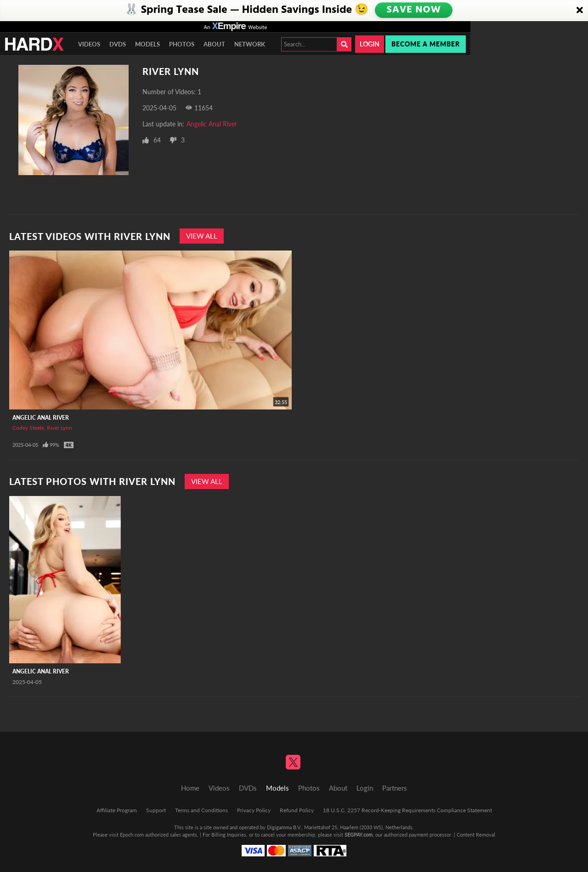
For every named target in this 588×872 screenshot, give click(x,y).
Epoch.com (132, 835)
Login (370, 44)
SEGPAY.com (359, 835)
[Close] (580, 11)
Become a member (426, 44)
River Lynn (59, 428)
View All (202, 236)
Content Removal (476, 835)
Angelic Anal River (212, 124)
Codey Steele (28, 428)
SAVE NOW (415, 10)
